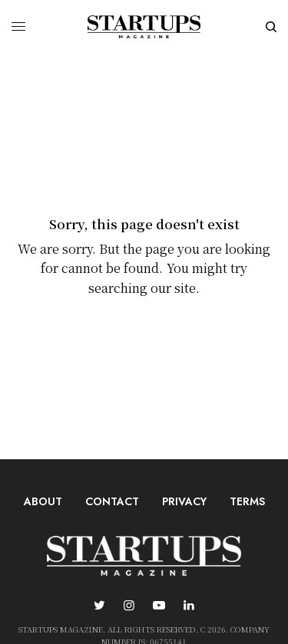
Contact (112, 501)
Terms (247, 501)
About (43, 501)
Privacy (184, 501)
